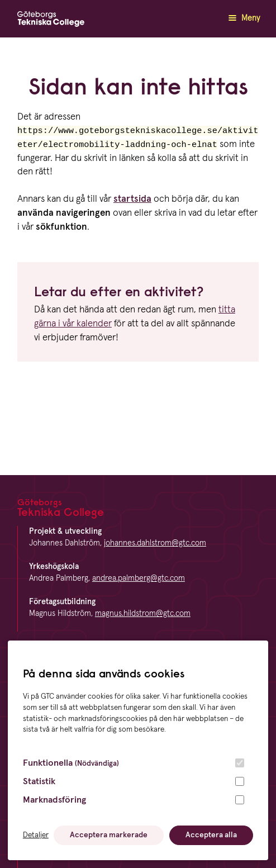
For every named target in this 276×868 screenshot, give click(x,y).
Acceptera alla (211, 835)
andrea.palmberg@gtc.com (139, 578)
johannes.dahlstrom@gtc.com (155, 543)
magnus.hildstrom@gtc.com (143, 614)
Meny (243, 18)
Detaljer (36, 835)
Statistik (39, 781)
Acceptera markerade (109, 835)
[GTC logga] (51, 22)
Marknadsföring (54, 800)
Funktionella (71, 763)
